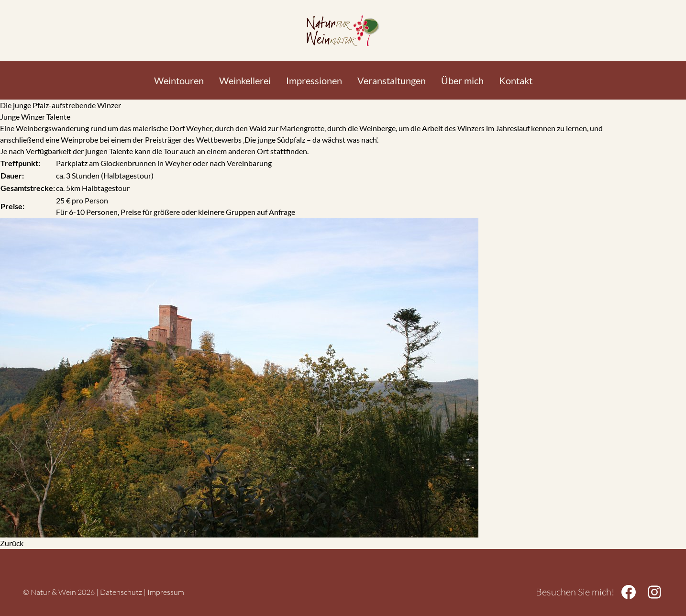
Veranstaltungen (392, 80)
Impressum (166, 592)
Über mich (462, 80)
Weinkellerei (245, 80)
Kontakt (516, 80)
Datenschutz (121, 592)
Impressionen (314, 80)
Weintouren (179, 80)
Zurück (12, 543)
